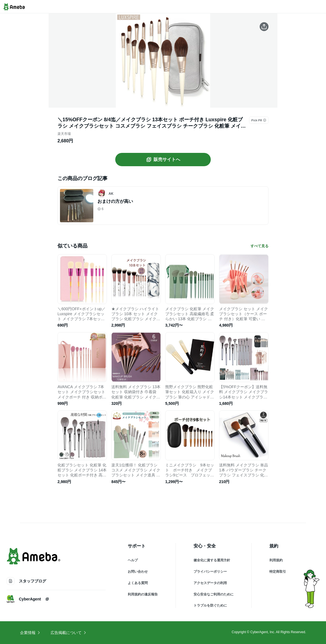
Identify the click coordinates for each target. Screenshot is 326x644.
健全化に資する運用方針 (212, 560)
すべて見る (259, 246)
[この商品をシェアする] (264, 27)
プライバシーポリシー (210, 572)
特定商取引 (278, 572)
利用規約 (276, 560)
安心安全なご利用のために (214, 594)
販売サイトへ (163, 160)
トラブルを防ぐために (210, 605)
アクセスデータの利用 (210, 583)
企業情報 (30, 633)
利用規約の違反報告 (143, 594)
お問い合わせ (138, 572)
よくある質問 (138, 583)
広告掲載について (69, 633)
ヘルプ (133, 560)
